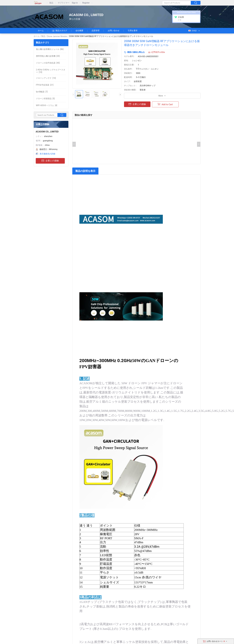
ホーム (41, 31)
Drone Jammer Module (57, 36)
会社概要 (79, 31)
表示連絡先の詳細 (47, 154)
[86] (50, 49)
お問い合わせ (114, 31)
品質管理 (96, 31)
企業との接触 (50, 161)
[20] (48, 56)
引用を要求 (133, 31)
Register (86, 3)
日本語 (192, 31)
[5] (45, 99)
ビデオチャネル (158, 52)
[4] (47, 105)
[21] (45, 85)
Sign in (75, 3)
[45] (48, 63)
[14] (46, 78)
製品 (51, 3)
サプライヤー (64, 3)
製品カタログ (60, 31)
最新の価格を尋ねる (136, 52)
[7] (42, 92)
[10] (51, 71)
